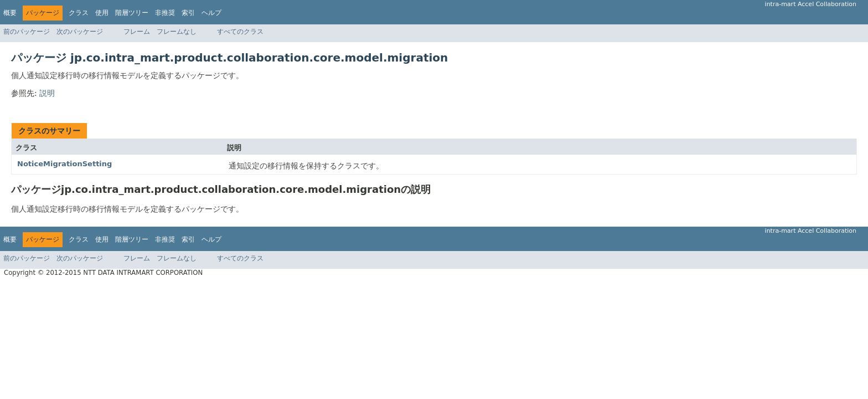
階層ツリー (132, 13)
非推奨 (165, 13)
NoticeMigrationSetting (64, 164)
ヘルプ (211, 13)
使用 (102, 13)
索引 (188, 13)
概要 (10, 13)
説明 (47, 93)
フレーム (137, 32)
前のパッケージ (27, 32)
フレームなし (177, 32)
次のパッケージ (80, 32)
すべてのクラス (240, 32)
